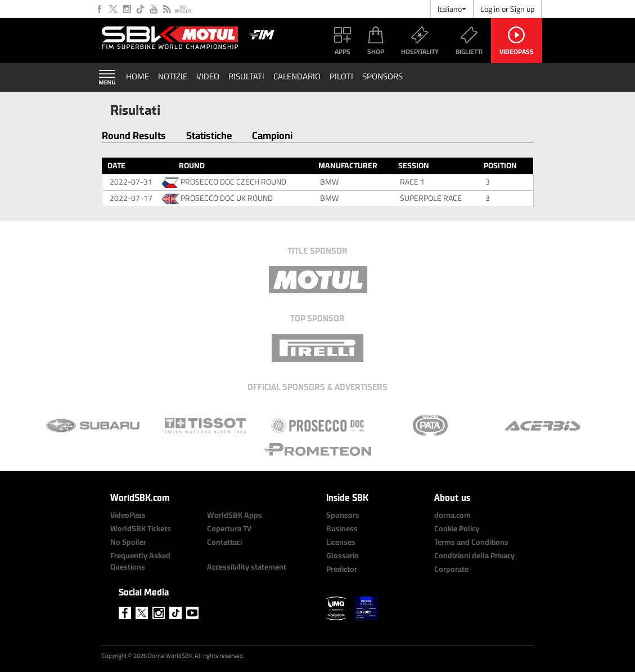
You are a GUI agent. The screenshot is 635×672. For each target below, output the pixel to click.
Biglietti (469, 51)
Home (138, 76)
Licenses (341, 542)
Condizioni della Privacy (474, 555)
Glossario (343, 555)
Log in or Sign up (507, 9)
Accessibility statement (247, 567)
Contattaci (224, 542)
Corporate (451, 569)
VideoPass (517, 51)
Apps (343, 51)
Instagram (127, 9)
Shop (376, 51)
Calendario (297, 76)
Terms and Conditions (471, 542)
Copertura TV (229, 528)
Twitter (114, 9)
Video (208, 76)
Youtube (154, 9)
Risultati (246, 76)
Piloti (341, 76)
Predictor (342, 569)
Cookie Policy (457, 528)
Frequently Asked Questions (140, 561)
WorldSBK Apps (235, 515)
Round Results (134, 135)
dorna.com (452, 515)
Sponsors (382, 76)
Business (342, 528)
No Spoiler (183, 9)
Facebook (100, 9)
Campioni (272, 135)
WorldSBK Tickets (141, 528)
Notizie (173, 76)
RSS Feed (168, 9)
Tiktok (141, 9)
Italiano (452, 9)
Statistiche (209, 135)
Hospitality (420, 51)
